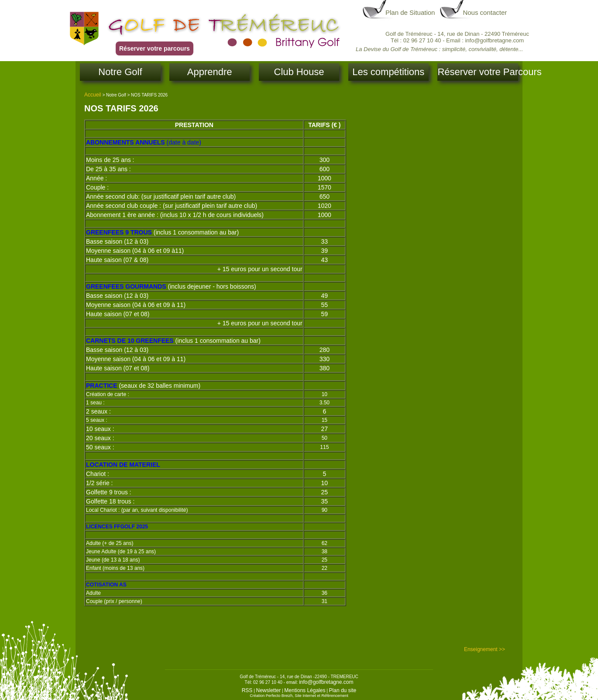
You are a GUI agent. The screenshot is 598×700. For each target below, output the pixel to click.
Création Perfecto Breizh (271, 696)
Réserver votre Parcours (478, 72)
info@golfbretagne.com (326, 682)
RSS (247, 690)
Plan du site (343, 690)
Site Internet (305, 696)
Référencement (335, 696)
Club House (299, 72)
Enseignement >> (485, 649)
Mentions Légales (305, 690)
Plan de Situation (410, 12)
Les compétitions (388, 72)
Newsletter (269, 690)
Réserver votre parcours (155, 48)
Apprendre (210, 72)
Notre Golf (120, 72)
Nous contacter (485, 12)
